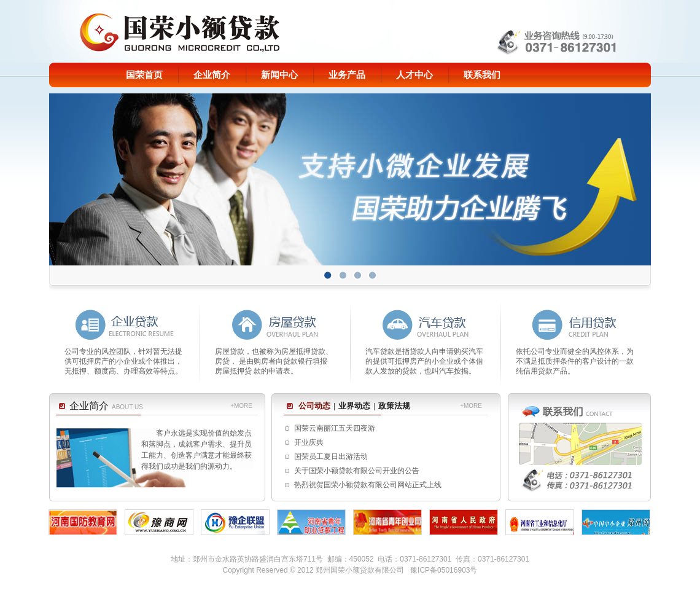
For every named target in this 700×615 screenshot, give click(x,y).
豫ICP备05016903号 (444, 570)
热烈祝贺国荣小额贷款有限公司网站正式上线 (368, 485)
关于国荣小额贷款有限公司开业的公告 (357, 471)
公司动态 (314, 406)
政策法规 (394, 406)
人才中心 (414, 75)
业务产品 (347, 75)
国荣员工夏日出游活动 (331, 456)
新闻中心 (279, 75)
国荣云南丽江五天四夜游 (335, 428)
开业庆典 (309, 442)
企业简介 (212, 75)
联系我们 (482, 75)
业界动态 (354, 406)
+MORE (241, 406)
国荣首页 (144, 75)
